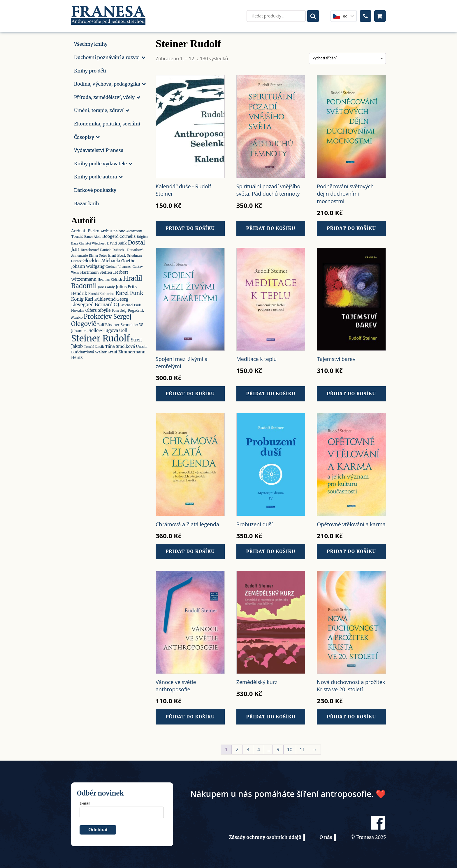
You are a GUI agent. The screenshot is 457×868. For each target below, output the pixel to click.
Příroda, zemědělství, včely (107, 96)
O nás (326, 837)
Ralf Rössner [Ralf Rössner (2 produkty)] (108, 324)
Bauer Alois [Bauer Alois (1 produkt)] (93, 236)
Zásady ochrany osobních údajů (265, 837)
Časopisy (87, 136)
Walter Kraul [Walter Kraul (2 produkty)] (106, 351)
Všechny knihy (91, 43)
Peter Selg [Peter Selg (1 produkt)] (119, 310)
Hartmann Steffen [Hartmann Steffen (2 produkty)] (96, 271)
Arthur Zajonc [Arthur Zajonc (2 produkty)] (113, 230)
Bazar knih (87, 202)
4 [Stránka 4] (259, 750)
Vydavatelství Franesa (99, 149)
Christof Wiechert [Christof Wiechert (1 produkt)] (93, 242)
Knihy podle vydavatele (103, 162)
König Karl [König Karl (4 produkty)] (82, 298)
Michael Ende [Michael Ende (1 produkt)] (131, 304)
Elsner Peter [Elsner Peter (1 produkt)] (98, 255)
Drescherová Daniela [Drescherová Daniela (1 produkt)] (96, 249)
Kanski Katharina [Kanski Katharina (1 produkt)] (101, 293)
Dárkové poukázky (95, 189)
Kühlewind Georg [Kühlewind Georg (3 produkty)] (111, 298)
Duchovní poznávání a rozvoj (110, 56)
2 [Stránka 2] (237, 750)
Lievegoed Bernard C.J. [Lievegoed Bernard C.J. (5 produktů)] (96, 303)
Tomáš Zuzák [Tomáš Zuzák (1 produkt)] (94, 345)
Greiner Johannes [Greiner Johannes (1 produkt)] (118, 266)
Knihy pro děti (90, 69)
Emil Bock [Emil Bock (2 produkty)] (117, 254)
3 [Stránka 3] (248, 750)
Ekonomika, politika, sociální (107, 123)
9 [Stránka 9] (278, 750)
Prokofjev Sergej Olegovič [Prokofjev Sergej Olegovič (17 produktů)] (101, 319)
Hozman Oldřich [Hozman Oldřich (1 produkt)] (110, 278)
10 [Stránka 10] (290, 750)
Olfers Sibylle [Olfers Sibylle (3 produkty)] (98, 309)
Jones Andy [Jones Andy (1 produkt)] (106, 286)
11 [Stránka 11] (302, 750)
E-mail (85, 803)
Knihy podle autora (98, 176)
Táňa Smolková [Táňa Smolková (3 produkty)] (120, 345)
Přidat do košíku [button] (190, 227)
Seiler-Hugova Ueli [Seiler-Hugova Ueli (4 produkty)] (108, 329)
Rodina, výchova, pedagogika (110, 83)
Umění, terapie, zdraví (102, 109)
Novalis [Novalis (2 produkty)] (78, 309)
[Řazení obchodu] (347, 57)
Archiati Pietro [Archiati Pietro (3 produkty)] (85, 230)
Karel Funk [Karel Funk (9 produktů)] (129, 292)
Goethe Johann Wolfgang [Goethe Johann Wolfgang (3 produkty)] (103, 262)
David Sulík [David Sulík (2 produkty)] (117, 242)
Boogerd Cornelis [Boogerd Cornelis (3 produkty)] (119, 235)
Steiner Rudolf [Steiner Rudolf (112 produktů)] (100, 337)
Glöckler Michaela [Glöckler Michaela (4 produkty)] (101, 259)
